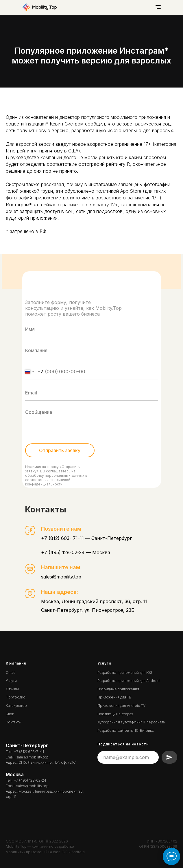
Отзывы (12, 689)
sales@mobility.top (61, 577)
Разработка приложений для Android (129, 681)
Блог (10, 714)
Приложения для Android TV (121, 706)
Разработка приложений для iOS (125, 673)
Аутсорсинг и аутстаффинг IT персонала (131, 722)
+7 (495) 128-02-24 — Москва (76, 552)
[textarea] (92, 419)
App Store (131, 191)
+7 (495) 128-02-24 (30, 780)
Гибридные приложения (118, 689)
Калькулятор (16, 706)
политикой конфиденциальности (48, 482)
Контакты (14, 722)
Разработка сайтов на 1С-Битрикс (126, 730)
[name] (92, 329)
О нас (11, 673)
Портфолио (16, 697)
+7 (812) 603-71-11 (29, 752)
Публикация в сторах (115, 714)
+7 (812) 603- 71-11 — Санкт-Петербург (86, 538)
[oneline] (92, 351)
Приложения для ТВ (114, 697)
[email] (92, 393)
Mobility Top (16, 846)
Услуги (11, 681)
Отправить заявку (60, 450)
